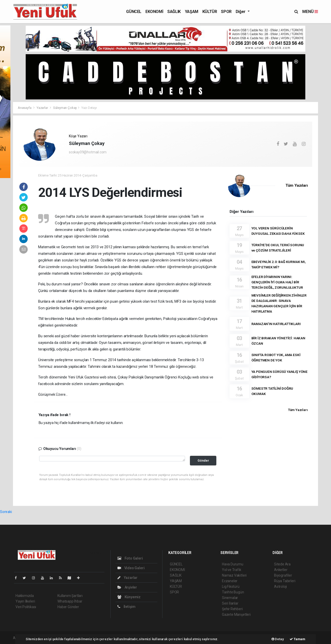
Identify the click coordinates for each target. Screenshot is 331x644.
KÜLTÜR (210, 12)
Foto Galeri (130, 558)
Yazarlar (43, 108)
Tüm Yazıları (297, 185)
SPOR (226, 12)
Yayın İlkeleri (25, 601)
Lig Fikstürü (231, 587)
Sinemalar (230, 598)
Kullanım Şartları (70, 596)
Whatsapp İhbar (70, 601)
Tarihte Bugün (233, 592)
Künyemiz (129, 597)
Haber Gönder (68, 607)
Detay (278, 639)
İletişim (126, 607)
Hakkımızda (25, 596)
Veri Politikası (26, 607)
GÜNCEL (134, 12)
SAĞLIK (174, 12)
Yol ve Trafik (232, 570)
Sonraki (6, 512)
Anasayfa (25, 108)
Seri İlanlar (230, 603)
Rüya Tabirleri (285, 581)
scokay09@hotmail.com (88, 152)
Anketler (281, 570)
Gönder (203, 460)
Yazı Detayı (89, 108)
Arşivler (127, 587)
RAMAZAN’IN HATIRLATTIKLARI (276, 324)
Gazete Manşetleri (236, 614)
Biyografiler (283, 575)
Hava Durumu (233, 564)
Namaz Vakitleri (234, 575)
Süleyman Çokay (65, 108)
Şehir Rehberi (232, 609)
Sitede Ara (282, 564)
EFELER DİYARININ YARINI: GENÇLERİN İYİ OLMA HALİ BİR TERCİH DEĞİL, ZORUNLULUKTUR (277, 282)
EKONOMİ (154, 12)
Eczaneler (230, 581)
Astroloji (280, 587)
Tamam (297, 639)
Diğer (241, 12)
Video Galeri (131, 568)
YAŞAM (192, 12)
